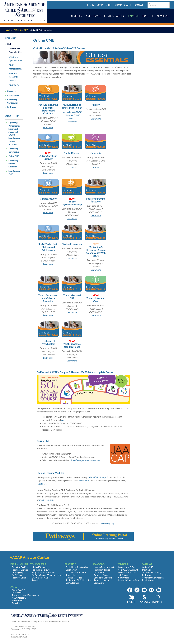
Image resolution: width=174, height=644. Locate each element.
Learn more (48, 127)
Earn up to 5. (72, 115)
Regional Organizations (129, 580)
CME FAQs (14, 85)
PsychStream (13, 95)
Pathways (12, 107)
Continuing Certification (13, 101)
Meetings (11, 91)
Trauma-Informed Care (96, 300)
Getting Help (18, 572)
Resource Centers (20, 570)
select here (84, 481)
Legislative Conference (104, 578)
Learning (17, 30)
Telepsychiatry (72, 575)
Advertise (16, 603)
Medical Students (40, 567)
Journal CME (43, 441)
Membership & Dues (127, 567)
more (63, 420)
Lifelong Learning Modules (50, 473)
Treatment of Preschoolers (48, 342)
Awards (35, 580)
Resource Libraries (20, 578)
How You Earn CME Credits (13, 77)
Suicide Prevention (72, 244)
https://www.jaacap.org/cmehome (85, 460)
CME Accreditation (15, 67)
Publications (17, 600)
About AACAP (18, 590)
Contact (73, 622)
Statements (99, 583)
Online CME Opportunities (15, 50)
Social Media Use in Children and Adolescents (48, 247)
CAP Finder (17, 575)
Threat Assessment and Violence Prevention (48, 298)
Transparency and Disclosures (25, 595)
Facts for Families (20, 567)
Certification (71, 570)
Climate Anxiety (48, 199)
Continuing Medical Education (13, 164)
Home (8, 30)
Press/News (17, 593)
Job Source (123, 575)
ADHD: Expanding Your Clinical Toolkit (72, 106)
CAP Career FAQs (40, 578)
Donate (157, 602)
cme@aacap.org (46, 500)
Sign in (90, 5)
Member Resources (127, 572)
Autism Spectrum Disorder (48, 157)
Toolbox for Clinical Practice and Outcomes (78, 582)
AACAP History (19, 598)
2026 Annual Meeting (152, 572)
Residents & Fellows (41, 570)
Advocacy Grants (101, 575)
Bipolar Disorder (72, 153)
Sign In (132, 602)
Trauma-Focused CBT (72, 297)
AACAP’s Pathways (97, 477)
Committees (124, 578)
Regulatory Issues (102, 570)
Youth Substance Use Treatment (72, 345)
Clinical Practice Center (76, 572)
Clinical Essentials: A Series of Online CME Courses (59, 48)
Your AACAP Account (128, 570)
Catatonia (96, 153)
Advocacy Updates (102, 580)
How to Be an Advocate (104, 567)
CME (26, 30)
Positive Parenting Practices (96, 200)
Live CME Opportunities (15, 59)
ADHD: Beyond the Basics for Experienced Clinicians (48, 109)
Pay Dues (144, 602)
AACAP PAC (100, 572)
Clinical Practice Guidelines (78, 567)
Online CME (14, 156)
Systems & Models (74, 578)
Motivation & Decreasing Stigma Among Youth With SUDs (96, 252)
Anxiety (96, 105)
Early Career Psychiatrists (43, 572)
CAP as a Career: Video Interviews (47, 575)
